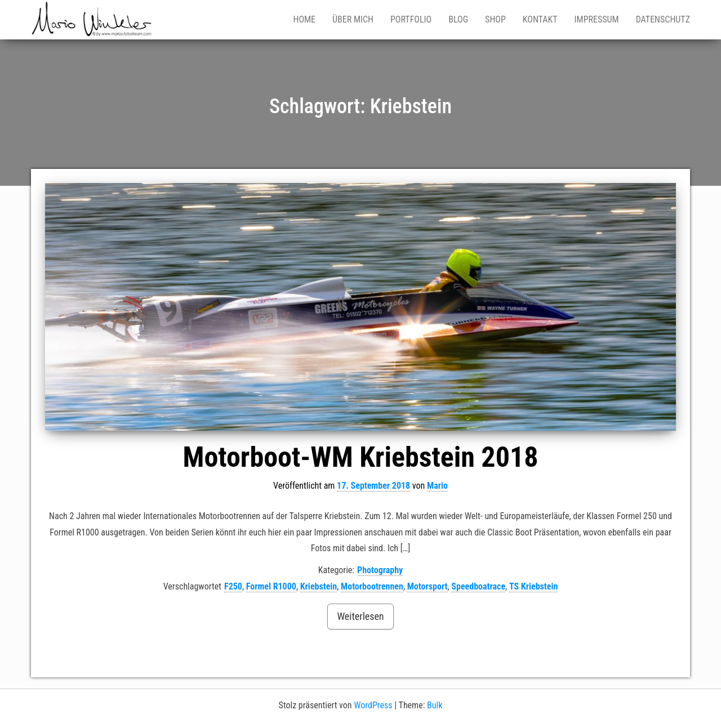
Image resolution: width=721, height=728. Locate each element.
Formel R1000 (271, 586)
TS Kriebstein (533, 586)
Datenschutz (663, 19)
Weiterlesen (360, 616)
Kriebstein (319, 586)
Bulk (435, 705)
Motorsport (428, 586)
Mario (437, 486)
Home (304, 19)
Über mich (353, 19)
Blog (458, 19)
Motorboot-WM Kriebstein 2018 (361, 457)
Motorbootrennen (372, 586)
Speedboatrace (478, 586)
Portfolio (411, 19)
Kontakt (540, 19)
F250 (233, 586)
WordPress (373, 705)
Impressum (597, 19)
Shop (495, 19)
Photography (380, 570)
